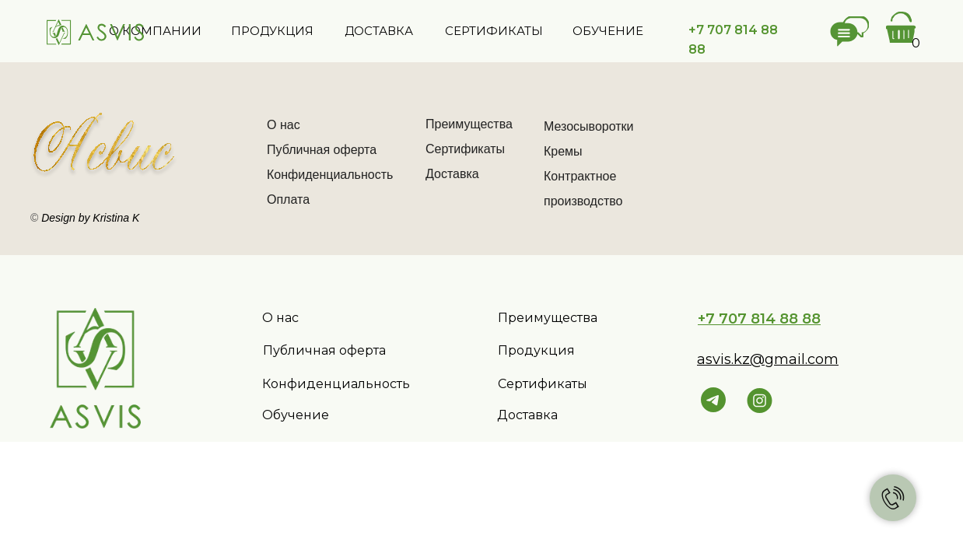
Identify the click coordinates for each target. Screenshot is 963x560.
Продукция (536, 350)
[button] (849, 31)
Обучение (296, 415)
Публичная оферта (322, 150)
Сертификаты (465, 149)
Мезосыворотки (589, 126)
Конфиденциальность (330, 175)
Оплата (288, 199)
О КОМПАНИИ (155, 31)
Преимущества (469, 124)
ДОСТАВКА (379, 31)
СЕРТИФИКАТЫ (494, 31)
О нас (284, 125)
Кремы (563, 151)
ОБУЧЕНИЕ (608, 31)
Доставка (452, 174)
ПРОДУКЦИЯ (272, 31)
